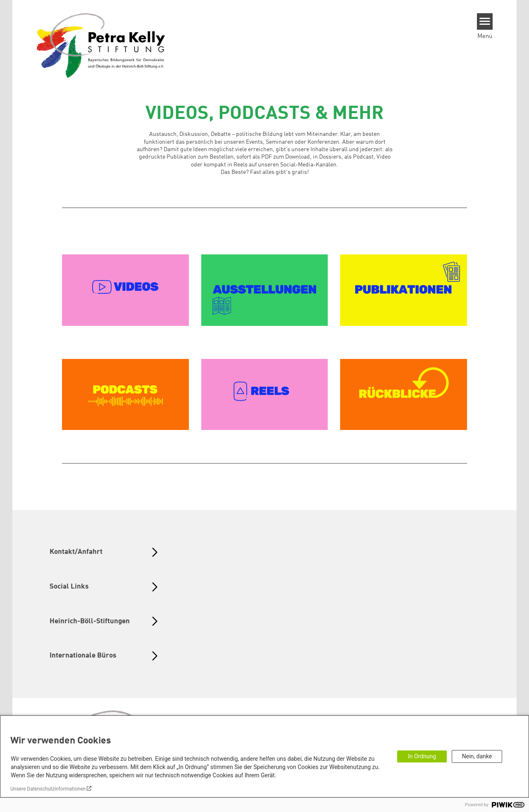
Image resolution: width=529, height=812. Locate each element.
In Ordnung (422, 756)
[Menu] (485, 21)
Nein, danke (477, 756)
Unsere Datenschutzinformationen (48, 789)
